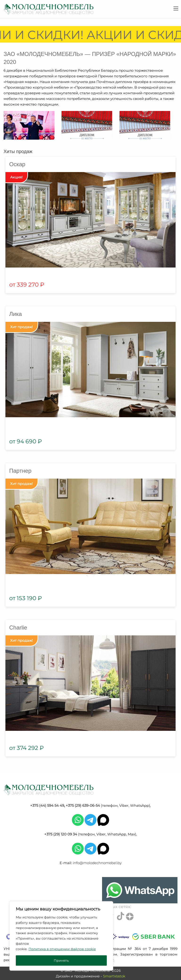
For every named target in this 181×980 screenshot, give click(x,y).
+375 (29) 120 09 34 (61, 834)
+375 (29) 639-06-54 (83, 805)
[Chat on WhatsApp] (140, 890)
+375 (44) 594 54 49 (47, 805)
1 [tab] (87, 419)
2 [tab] (94, 419)
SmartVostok (114, 976)
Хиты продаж (18, 151)
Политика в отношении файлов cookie (62, 949)
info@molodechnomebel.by (97, 863)
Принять (61, 960)
